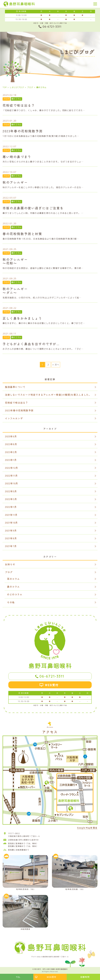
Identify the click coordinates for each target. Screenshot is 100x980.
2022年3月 (11, 499)
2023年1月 (11, 460)
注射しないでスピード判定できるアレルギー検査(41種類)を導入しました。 (48, 395)
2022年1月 (11, 507)
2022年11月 (11, 476)
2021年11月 (11, 515)
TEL (18, 977)
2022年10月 (12, 483)
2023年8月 (11, 444)
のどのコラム (15, 594)
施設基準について (15, 387)
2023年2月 (11, 452)
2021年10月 (11, 523)
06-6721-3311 (52, 676)
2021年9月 (11, 530)
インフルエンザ (14, 418)
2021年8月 (11, 538)
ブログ (6, 99)
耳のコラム (13, 579)
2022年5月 (11, 491)
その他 (11, 602)
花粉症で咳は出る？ (16, 403)
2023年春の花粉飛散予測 (19, 410)
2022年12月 (12, 468)
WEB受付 (52, 685)
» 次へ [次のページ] (56, 365)
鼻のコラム (16, 99)
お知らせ (10, 564)
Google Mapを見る (87, 828)
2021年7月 (11, 546)
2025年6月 (11, 436)
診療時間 (85, 977)
